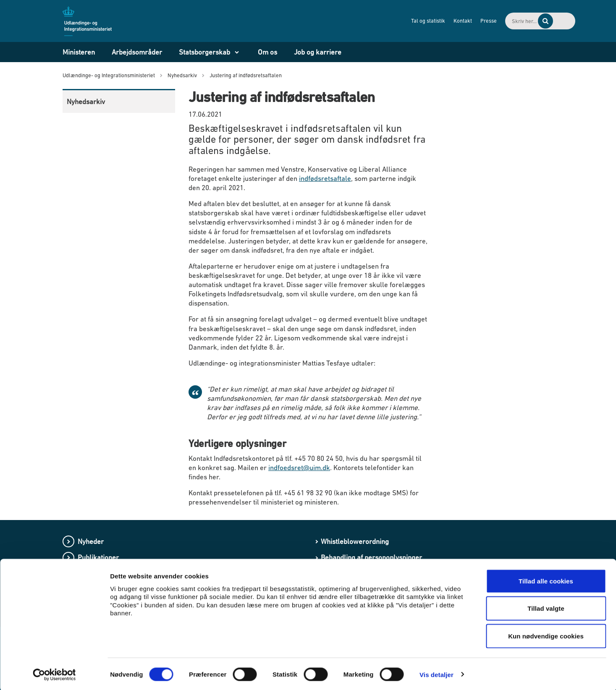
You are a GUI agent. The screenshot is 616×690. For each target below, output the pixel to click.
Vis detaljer (436, 673)
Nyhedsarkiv (86, 102)
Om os (267, 52)
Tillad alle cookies (546, 580)
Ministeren (79, 52)
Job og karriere (318, 52)
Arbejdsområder (137, 52)
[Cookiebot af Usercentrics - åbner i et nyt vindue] (54, 674)
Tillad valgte (546, 608)
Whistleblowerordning (355, 541)
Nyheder (91, 541)
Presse (450, 21)
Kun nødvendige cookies (546, 635)
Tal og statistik (389, 21)
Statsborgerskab (204, 52)
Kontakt (424, 21)
